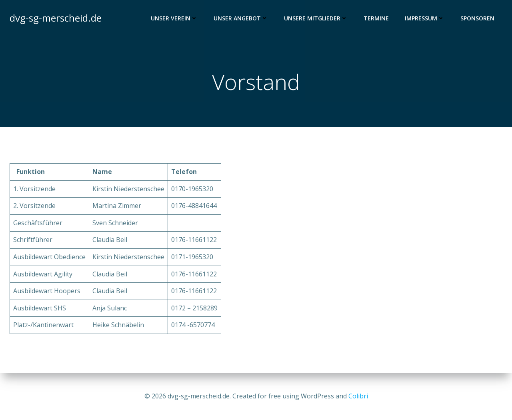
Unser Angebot (241, 18)
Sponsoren (477, 18)
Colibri (358, 396)
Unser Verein (174, 18)
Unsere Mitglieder (316, 18)
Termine (376, 18)
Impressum (425, 18)
